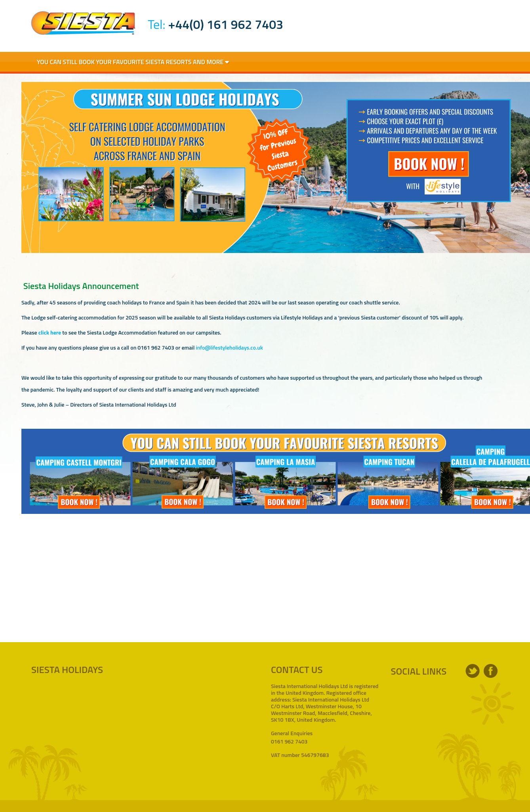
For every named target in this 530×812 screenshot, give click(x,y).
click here (50, 332)
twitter (473, 671)
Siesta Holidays (83, 23)
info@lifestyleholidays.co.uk (229, 347)
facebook (491, 671)
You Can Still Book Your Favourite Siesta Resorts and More (133, 62)
